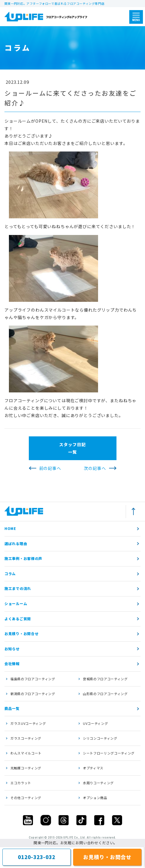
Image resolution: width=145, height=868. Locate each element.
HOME (10, 528)
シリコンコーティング (100, 738)
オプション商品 (95, 798)
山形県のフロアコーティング (105, 694)
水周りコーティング (98, 783)
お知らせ (12, 649)
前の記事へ (50, 468)
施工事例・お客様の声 (23, 558)
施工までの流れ (18, 588)
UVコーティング (95, 723)
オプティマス (93, 768)
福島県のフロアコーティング (33, 679)
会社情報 (12, 663)
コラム (10, 573)
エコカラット (21, 783)
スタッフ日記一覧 (72, 448)
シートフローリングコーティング (109, 753)
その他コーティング (26, 798)
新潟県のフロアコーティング (33, 694)
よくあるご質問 (18, 619)
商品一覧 (12, 708)
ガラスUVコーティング (28, 723)
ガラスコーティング (26, 738)
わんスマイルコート (26, 753)
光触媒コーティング (26, 768)
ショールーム (16, 603)
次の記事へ (95, 468)
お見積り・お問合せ (21, 633)
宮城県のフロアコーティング (105, 679)
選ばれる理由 (16, 543)
